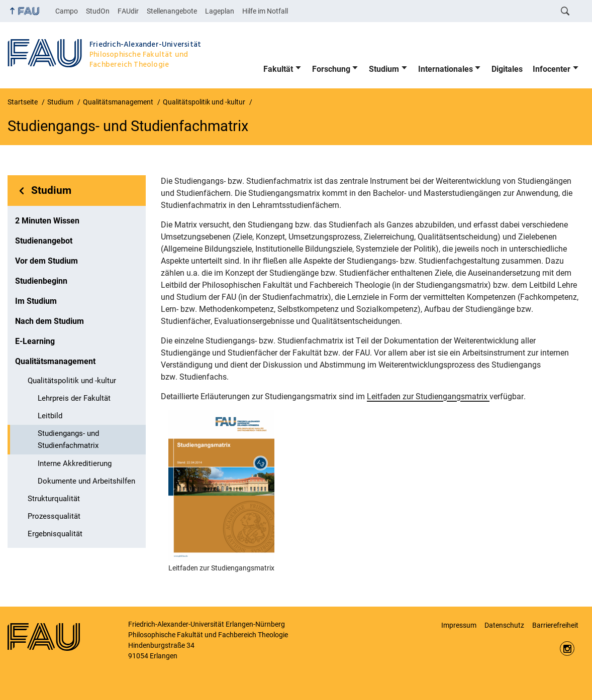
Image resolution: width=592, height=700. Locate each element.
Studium (384, 69)
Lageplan (220, 11)
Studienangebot (44, 241)
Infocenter (552, 69)
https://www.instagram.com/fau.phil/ (567, 649)
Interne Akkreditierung (75, 463)
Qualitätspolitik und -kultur (72, 381)
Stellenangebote (172, 11)
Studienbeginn (41, 281)
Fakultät (278, 69)
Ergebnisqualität (55, 534)
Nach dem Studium (50, 321)
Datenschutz (504, 625)
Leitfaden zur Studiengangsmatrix (428, 396)
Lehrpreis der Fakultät (74, 398)
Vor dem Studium (46, 261)
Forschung (331, 69)
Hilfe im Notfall (265, 11)
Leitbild (50, 416)
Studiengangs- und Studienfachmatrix (68, 439)
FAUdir (128, 11)
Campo (67, 11)
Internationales (446, 69)
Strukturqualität (54, 499)
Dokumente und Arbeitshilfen (86, 481)
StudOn (98, 11)
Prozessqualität (54, 516)
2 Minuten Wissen (47, 221)
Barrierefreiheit (555, 625)
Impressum (459, 625)
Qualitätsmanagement (55, 361)
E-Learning (35, 341)
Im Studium (36, 301)
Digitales (507, 69)
